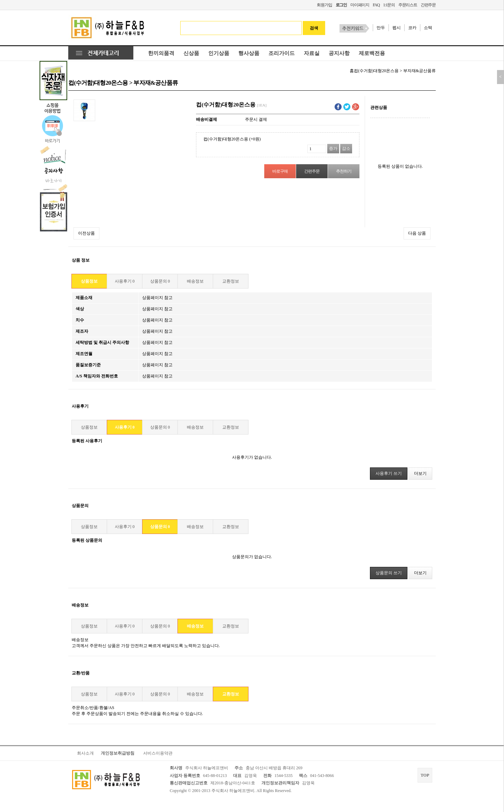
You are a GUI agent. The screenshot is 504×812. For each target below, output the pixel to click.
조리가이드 (282, 53)
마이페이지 (360, 5)
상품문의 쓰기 (389, 573)
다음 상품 (417, 233)
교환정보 (231, 281)
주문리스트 (408, 5)
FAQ (376, 5)
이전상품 (86, 233)
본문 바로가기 (0, 0)
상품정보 (89, 281)
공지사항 (339, 53)
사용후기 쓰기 (389, 473)
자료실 (312, 53)
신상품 (191, 53)
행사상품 (249, 53)
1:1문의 (389, 5)
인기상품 (219, 53)
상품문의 (160, 281)
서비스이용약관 (158, 753)
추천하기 (344, 171)
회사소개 (85, 753)
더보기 (420, 473)
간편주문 (428, 5)
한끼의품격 (161, 53)
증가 (333, 148)
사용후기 (125, 281)
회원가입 (324, 5)
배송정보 (195, 281)
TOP (425, 775)
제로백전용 (372, 53)
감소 (346, 148)
